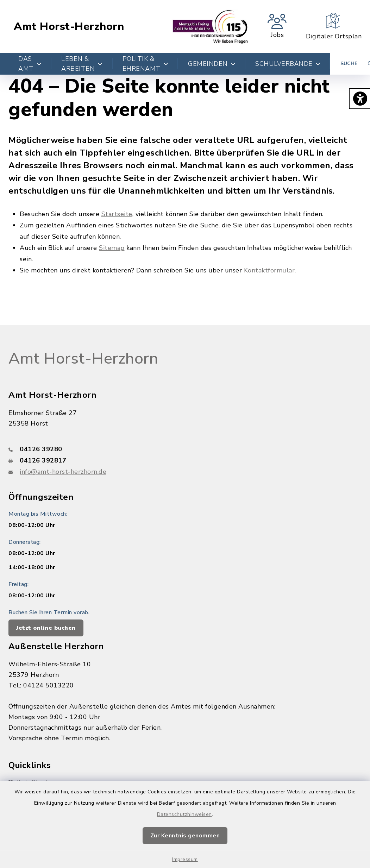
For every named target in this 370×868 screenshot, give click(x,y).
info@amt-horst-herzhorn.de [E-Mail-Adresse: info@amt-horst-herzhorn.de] (63, 472)
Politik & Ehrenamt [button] (146, 64)
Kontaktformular (269, 270)
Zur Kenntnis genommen (185, 836)
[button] (359, 99)
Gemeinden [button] (212, 64)
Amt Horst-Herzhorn (69, 27)
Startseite (117, 214)
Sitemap (112, 248)
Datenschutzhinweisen (184, 814)
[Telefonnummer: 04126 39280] (185, 449)
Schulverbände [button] (288, 64)
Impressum (185, 859)
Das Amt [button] (30, 64)
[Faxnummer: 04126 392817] (185, 460)
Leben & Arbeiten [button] (82, 64)
